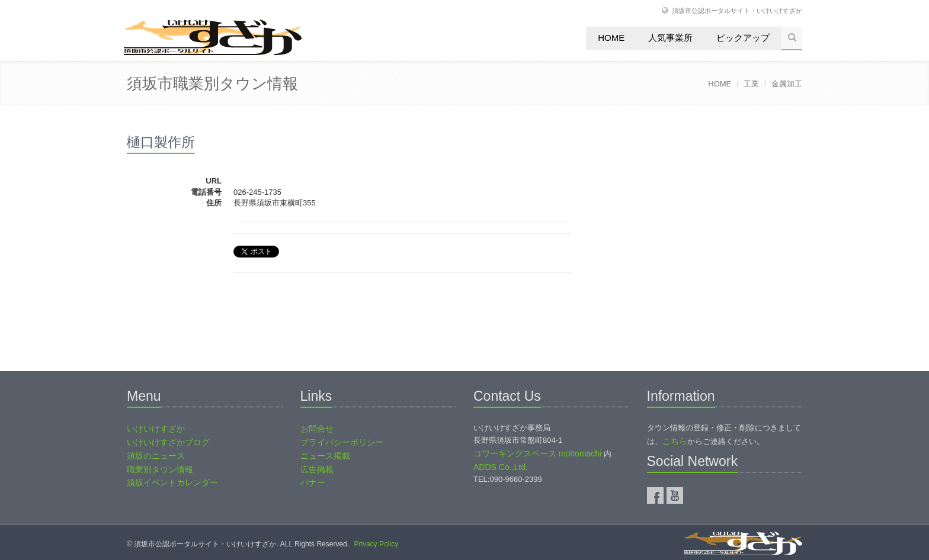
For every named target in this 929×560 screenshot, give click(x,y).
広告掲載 (317, 469)
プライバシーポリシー (342, 442)
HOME (720, 84)
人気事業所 (670, 38)
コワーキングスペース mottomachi (537, 453)
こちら (675, 441)
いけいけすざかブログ (168, 442)
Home (611, 38)
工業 (751, 84)
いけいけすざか (156, 429)
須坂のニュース (156, 456)
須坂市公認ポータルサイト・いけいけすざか (737, 10)
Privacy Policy (376, 544)
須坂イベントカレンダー (172, 482)
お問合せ (317, 429)
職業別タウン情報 (160, 469)
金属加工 (787, 84)
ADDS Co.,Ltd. (501, 467)
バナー (313, 482)
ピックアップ (743, 38)
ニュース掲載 (325, 456)
